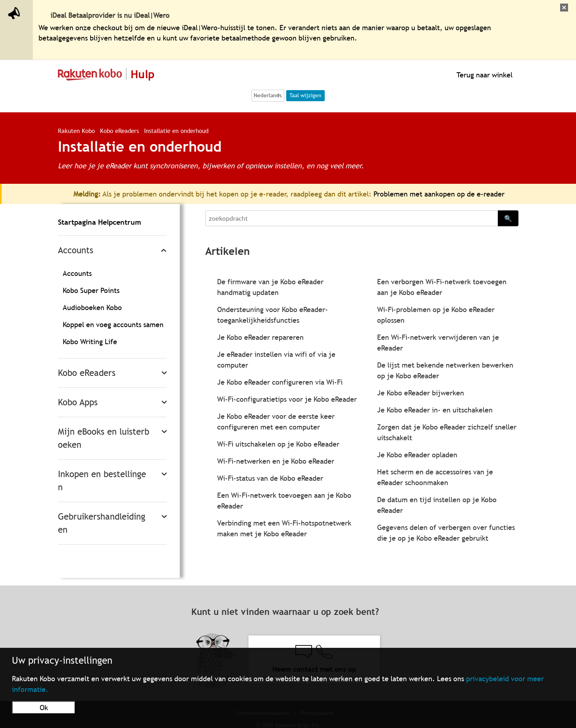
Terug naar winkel (484, 75)
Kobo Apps (78, 402)
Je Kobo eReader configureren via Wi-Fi (280, 382)
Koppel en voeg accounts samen (113, 325)
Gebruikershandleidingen (102, 523)
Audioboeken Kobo (92, 307)
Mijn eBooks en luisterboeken (104, 438)
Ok (44, 708)
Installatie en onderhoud (176, 131)
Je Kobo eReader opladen (417, 455)
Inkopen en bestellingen (102, 481)
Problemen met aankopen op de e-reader (439, 194)
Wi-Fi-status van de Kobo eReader (270, 478)
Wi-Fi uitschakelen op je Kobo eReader (278, 444)
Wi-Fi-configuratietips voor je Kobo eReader (287, 399)
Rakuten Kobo (76, 131)
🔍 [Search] (508, 218)
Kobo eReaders (120, 131)
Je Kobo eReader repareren (260, 337)
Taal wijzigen (305, 95)
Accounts (76, 250)
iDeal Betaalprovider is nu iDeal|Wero (110, 15)
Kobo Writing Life (90, 342)
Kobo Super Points (91, 290)
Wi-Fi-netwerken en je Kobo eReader (276, 461)
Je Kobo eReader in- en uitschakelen (435, 410)
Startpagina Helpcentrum (99, 222)
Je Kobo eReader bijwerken (421, 393)
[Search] (351, 218)
